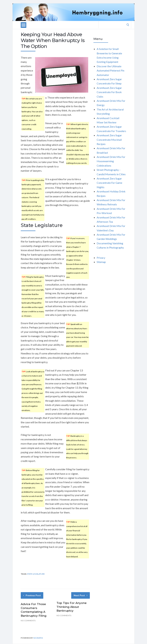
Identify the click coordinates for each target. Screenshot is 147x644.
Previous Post (32, 595)
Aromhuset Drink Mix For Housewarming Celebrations (111, 161)
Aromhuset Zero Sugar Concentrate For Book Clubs (109, 92)
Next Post (81, 595)
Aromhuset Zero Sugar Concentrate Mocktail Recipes (109, 140)
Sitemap (101, 262)
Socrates (38, 638)
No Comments (28, 621)
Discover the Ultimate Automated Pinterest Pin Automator (110, 71)
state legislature (36, 574)
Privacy (101, 258)
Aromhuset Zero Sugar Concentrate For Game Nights (109, 183)
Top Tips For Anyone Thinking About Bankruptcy (72, 607)
